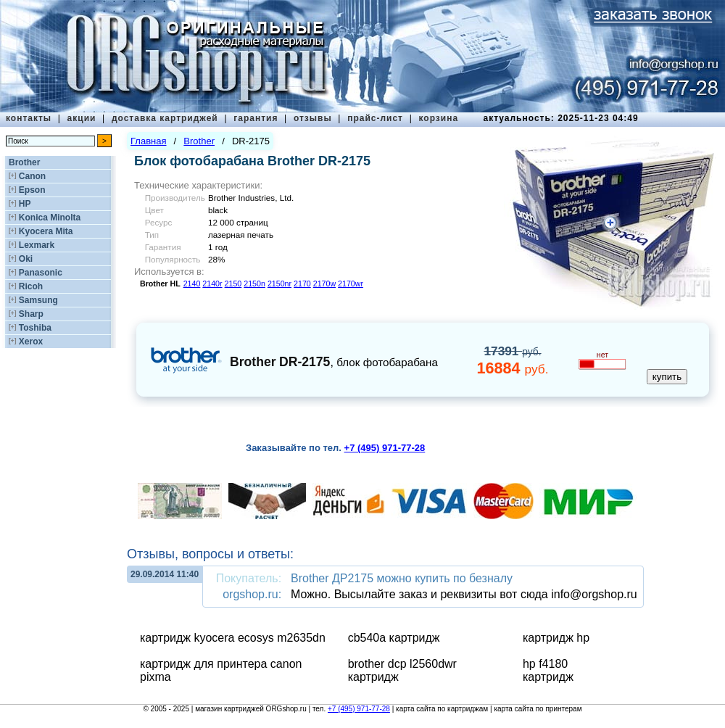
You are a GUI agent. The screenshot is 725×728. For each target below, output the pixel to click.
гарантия (256, 118)
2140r (212, 284)
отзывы (313, 118)
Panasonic (41, 273)
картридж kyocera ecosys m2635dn (233, 638)
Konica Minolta (50, 218)
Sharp (31, 314)
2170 (302, 284)
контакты (29, 118)
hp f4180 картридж (548, 670)
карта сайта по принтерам (538, 709)
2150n (254, 284)
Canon (32, 176)
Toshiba (35, 328)
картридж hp (556, 638)
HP (25, 204)
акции (82, 118)
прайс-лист (375, 118)
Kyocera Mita (46, 231)
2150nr (279, 284)
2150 (233, 284)
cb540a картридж (394, 638)
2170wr (351, 284)
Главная (148, 141)
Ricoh (31, 286)
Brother (24, 162)
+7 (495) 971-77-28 (359, 709)
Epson (32, 190)
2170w (324, 284)
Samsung (38, 300)
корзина (438, 118)
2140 (192, 284)
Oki (26, 259)
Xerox (31, 342)
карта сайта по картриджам (442, 709)
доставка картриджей (165, 118)
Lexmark (37, 245)
